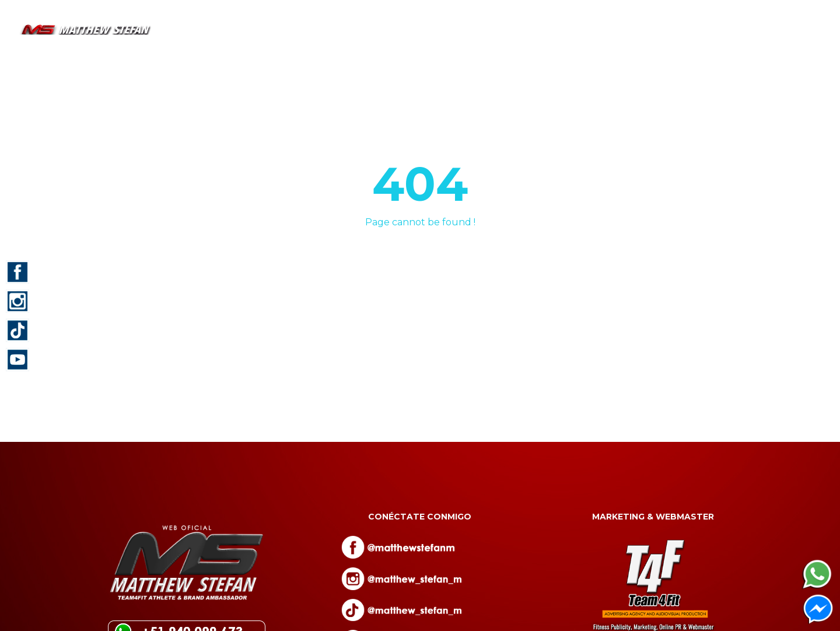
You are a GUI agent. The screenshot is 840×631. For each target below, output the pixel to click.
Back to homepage (420, 265)
